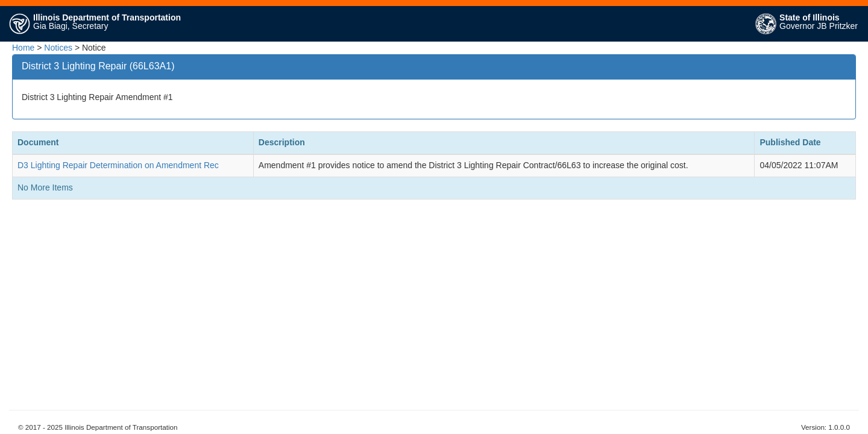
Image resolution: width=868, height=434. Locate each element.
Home (23, 48)
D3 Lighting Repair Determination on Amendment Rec (118, 165)
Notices (58, 48)
